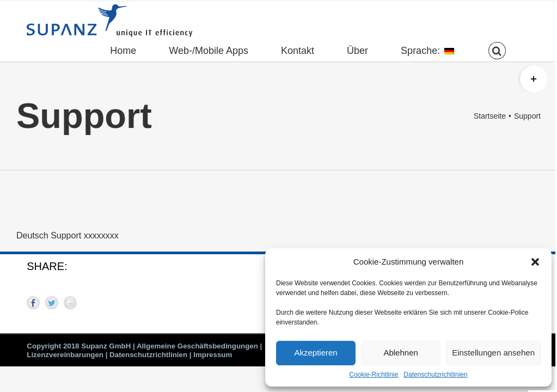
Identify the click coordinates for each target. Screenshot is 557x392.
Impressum (213, 355)
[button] (535, 262)
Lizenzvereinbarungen (65, 355)
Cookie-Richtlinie (374, 375)
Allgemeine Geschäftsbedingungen (197, 346)
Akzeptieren (316, 353)
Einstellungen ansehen (493, 353)
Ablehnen (400, 353)
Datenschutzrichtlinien (435, 375)
